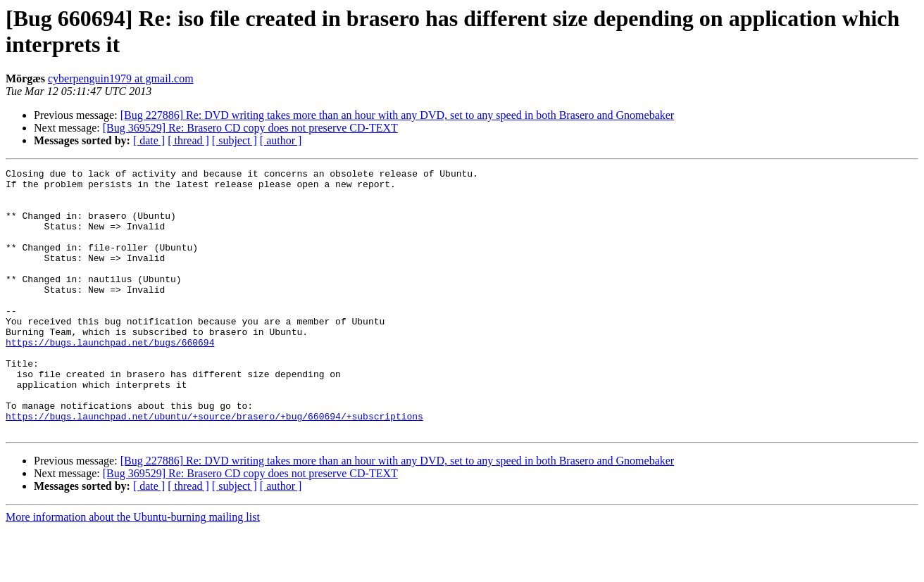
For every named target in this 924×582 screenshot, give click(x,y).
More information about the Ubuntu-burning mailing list (133, 570)
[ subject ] (235, 140)
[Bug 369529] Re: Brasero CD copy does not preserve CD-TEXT (250, 128)
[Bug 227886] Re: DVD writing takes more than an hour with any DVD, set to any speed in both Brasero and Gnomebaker (398, 115)
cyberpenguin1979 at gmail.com (121, 78)
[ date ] (149, 140)
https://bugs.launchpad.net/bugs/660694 (110, 378)
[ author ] (281, 140)
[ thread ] (188, 140)
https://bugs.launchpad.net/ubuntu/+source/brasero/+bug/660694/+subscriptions (214, 467)
